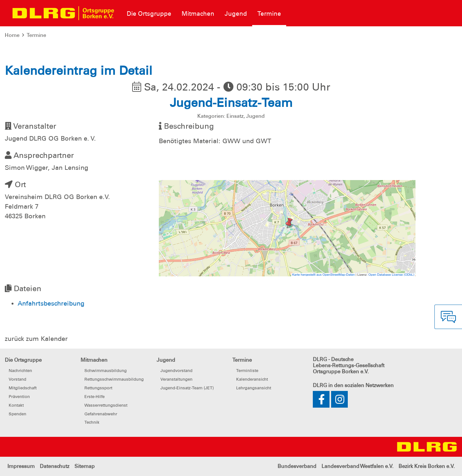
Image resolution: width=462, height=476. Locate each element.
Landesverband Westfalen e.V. (357, 466)
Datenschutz (55, 466)
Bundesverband (297, 466)
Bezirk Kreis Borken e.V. (427, 466)
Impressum (21, 466)
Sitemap (85, 466)
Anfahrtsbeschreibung (51, 303)
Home (12, 35)
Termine (36, 35)
